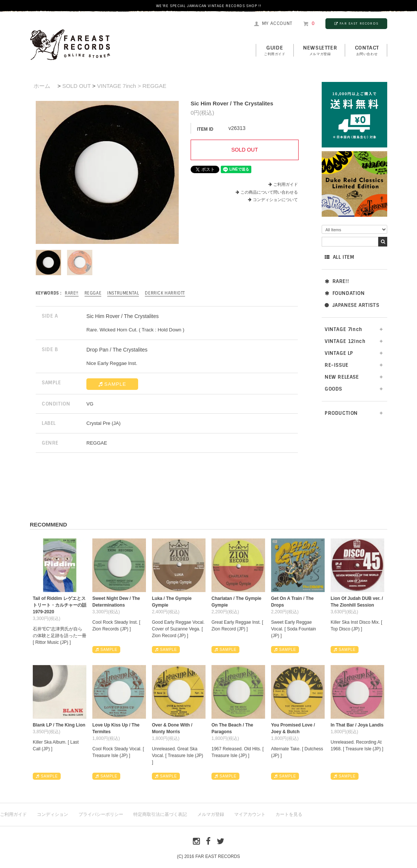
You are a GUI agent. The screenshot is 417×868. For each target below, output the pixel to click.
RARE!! (337, 281)
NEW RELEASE (342, 377)
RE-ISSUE (337, 365)
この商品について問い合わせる (269, 192)
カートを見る (289, 814)
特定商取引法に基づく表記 (160, 814)
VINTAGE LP (339, 353)
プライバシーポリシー (101, 814)
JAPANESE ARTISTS (352, 305)
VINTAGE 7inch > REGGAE (132, 86)
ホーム (42, 86)
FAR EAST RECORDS (356, 23)
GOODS (333, 389)
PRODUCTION (341, 413)
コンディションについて (273, 200)
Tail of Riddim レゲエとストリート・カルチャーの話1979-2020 (60, 605)
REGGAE (93, 293)
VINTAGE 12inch (345, 341)
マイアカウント (250, 814)
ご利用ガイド (286, 184)
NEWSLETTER (320, 51)
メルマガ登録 (211, 814)
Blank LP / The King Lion (59, 725)
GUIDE (275, 51)
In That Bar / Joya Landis (357, 725)
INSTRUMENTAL (123, 293)
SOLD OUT (76, 86)
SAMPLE (112, 384)
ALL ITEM (339, 257)
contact (367, 51)
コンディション (52, 814)
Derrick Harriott (165, 293)
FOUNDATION (345, 293)
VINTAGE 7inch (343, 329)
